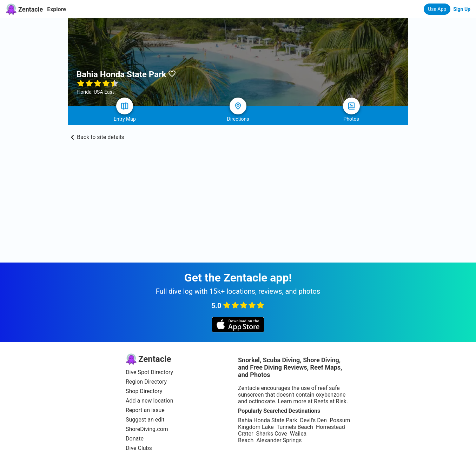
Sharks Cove (271, 434)
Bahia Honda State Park (267, 420)
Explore (57, 9)
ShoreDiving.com (147, 429)
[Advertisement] (238, 210)
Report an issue (145, 410)
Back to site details (98, 137)
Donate (135, 439)
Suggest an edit (145, 420)
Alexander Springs (279, 440)
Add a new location (150, 401)
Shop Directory (144, 391)
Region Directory (146, 382)
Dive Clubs (139, 448)
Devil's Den (313, 420)
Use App (437, 9)
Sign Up (462, 9)
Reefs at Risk (330, 401)
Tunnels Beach (295, 427)
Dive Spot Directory (149, 372)
